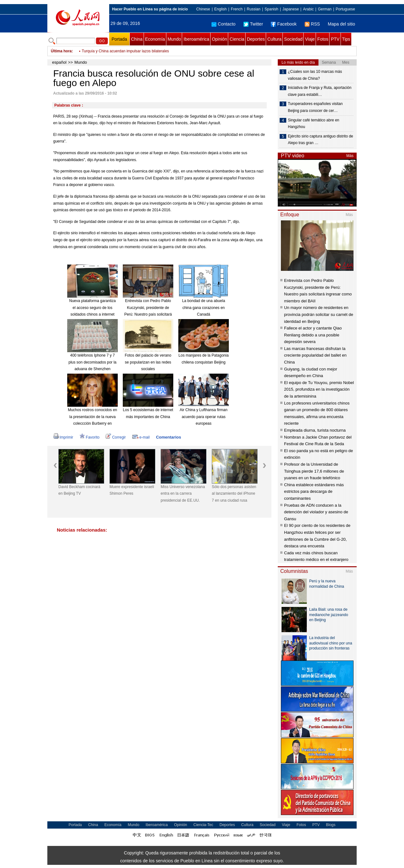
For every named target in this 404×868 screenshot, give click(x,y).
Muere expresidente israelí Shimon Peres (132, 490)
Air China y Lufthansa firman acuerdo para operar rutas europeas (203, 417)
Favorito (89, 437)
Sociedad (293, 39)
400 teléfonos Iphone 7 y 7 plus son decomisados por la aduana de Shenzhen (92, 362)
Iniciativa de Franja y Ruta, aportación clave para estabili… (320, 91)
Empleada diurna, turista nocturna (315, 430)
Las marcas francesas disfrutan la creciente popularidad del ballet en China (315, 355)
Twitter (253, 24)
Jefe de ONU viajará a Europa (107, 48)
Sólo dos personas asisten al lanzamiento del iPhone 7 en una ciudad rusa (234, 494)
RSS (312, 24)
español (59, 62)
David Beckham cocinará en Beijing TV (79, 490)
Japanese (291, 9)
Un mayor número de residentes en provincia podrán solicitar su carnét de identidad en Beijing (319, 314)
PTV (335, 39)
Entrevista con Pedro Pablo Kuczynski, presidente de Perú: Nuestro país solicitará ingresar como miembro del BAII (148, 314)
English (220, 9)
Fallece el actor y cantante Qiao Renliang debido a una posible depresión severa (313, 335)
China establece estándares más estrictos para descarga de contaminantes (314, 492)
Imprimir (63, 437)
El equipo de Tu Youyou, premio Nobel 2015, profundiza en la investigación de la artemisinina (319, 389)
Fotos (323, 39)
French (237, 9)
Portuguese (345, 9)
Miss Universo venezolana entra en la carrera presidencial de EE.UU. (183, 494)
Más (350, 156)
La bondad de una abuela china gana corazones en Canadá (204, 308)
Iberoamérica (196, 39)
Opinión (219, 39)
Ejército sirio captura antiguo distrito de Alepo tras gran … (321, 140)
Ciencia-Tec (203, 825)
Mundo (174, 39)
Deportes (256, 39)
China (137, 39)
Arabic (308, 9)
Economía (155, 39)
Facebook (284, 24)
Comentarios (168, 437)
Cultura (274, 39)
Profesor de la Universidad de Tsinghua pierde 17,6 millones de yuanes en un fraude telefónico (314, 471)
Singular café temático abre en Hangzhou (314, 124)
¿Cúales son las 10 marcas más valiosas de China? (315, 75)
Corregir (116, 437)
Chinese (203, 9)
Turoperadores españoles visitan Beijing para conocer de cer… (315, 107)
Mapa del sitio (342, 24)
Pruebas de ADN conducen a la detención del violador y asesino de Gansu (316, 512)
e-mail (141, 437)
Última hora (61, 51)
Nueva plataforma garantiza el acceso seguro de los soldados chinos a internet (92, 308)
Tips (346, 39)
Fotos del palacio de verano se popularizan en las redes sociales (148, 362)
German (325, 9)
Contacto (223, 24)
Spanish (271, 9)
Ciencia (237, 39)
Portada (119, 39)
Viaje (310, 39)
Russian (254, 9)
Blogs (331, 825)
